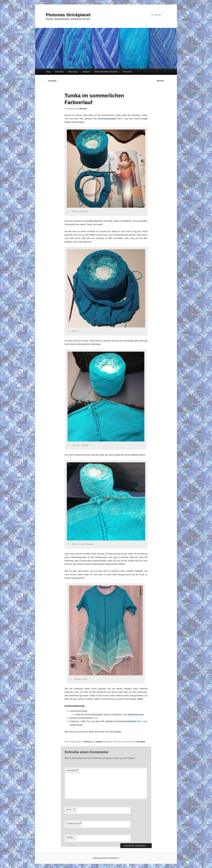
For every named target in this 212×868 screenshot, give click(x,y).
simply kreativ (76, 725)
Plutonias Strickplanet (68, 15)
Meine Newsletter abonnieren (106, 72)
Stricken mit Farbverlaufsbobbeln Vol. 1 (104, 119)
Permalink (141, 742)
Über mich (127, 72)
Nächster (161, 81)
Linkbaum (86, 72)
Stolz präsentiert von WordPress (106, 858)
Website (70, 837)
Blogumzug (73, 72)
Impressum (59, 72)
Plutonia (87, 742)
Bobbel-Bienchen (95, 221)
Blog (48, 72)
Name (71, 810)
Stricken (99, 742)
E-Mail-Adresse (74, 824)
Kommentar (72, 771)
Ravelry (117, 732)
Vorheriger (51, 81)
